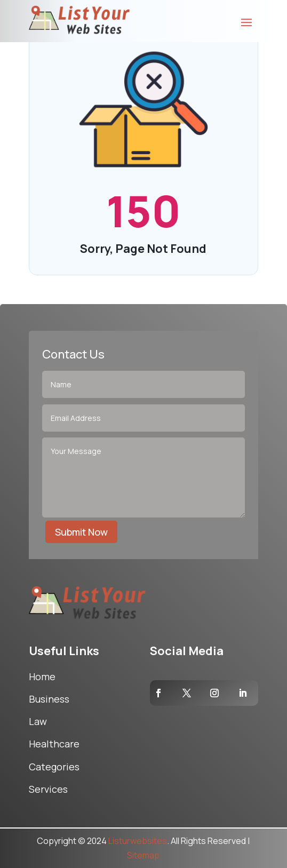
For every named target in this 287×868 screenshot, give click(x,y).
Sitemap (143, 855)
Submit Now (81, 532)
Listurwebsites (138, 841)
